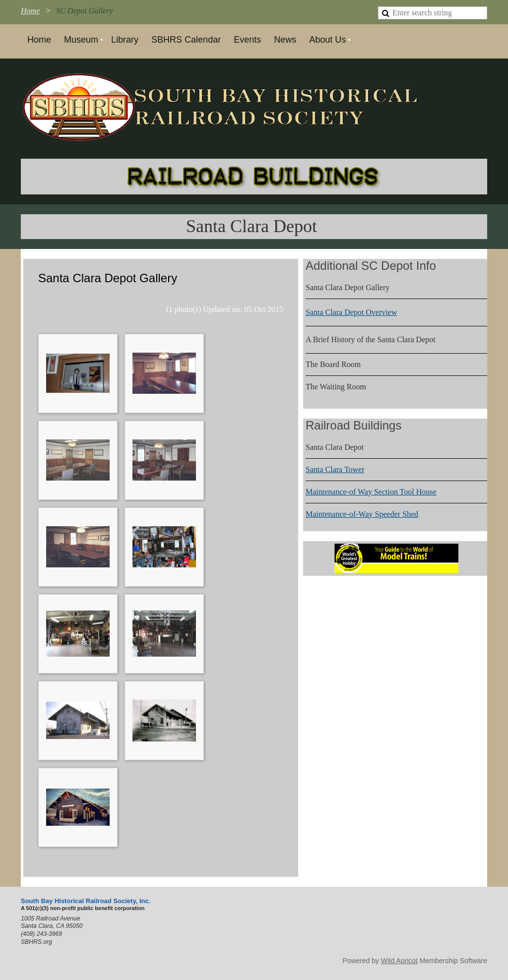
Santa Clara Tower (335, 469)
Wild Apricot (399, 961)
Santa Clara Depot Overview (351, 312)
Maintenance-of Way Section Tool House (371, 492)
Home (30, 11)
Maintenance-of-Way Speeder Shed (362, 514)
